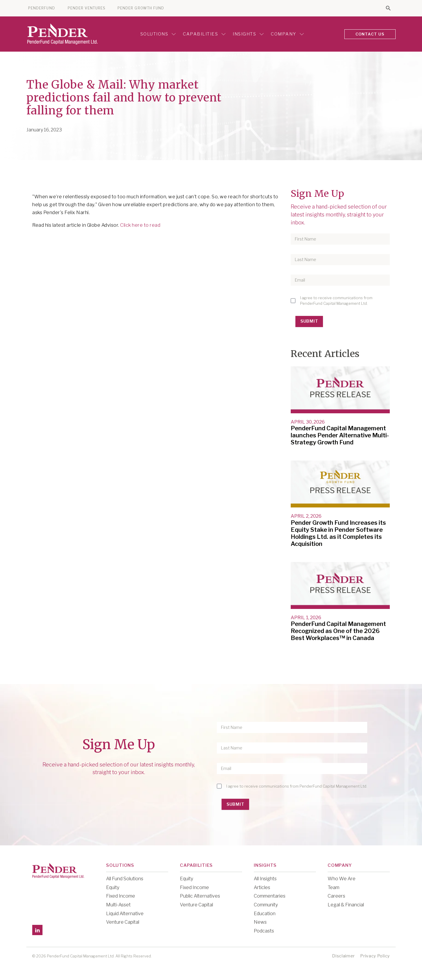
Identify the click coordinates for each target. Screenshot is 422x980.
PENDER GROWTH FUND (141, 8)
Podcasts (264, 931)
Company (287, 34)
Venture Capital (123, 922)
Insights (248, 34)
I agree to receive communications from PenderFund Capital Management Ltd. (336, 300)
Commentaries (270, 896)
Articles (262, 887)
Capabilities (204, 34)
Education (265, 914)
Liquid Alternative (125, 914)
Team (333, 887)
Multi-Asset (118, 905)
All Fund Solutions (125, 879)
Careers (336, 896)
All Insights (265, 879)
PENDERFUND (42, 8)
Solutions (158, 34)
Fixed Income (121, 896)
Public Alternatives (200, 896)
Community (266, 905)
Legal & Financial (346, 905)
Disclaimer (343, 956)
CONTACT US (370, 34)
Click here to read (140, 225)
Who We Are (342, 879)
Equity (113, 887)
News (260, 922)
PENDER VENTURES (87, 8)
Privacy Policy (375, 956)
